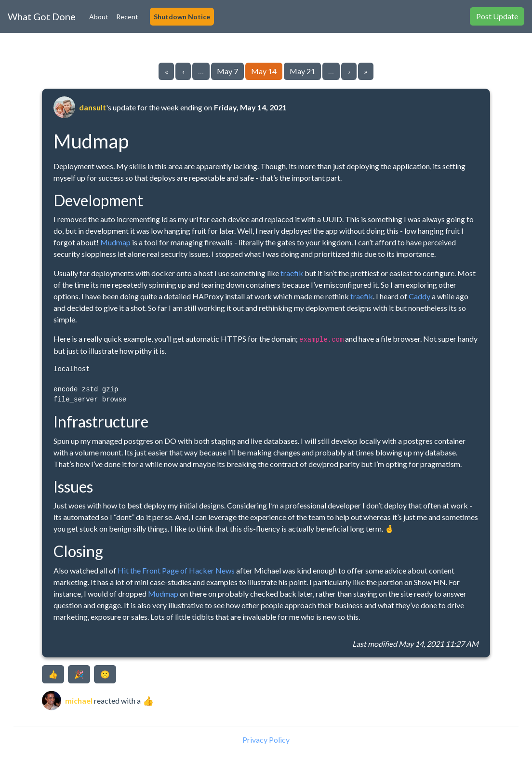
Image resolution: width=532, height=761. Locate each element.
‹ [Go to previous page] (183, 71)
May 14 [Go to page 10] (264, 71)
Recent (127, 17)
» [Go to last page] (366, 71)
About (99, 17)
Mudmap (115, 242)
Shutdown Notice (182, 17)
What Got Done (42, 16)
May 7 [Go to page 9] (227, 71)
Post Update (497, 16)
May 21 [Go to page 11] (302, 71)
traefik (292, 273)
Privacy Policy (266, 740)
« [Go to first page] (166, 71)
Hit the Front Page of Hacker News (176, 570)
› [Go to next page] (349, 71)
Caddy (419, 296)
